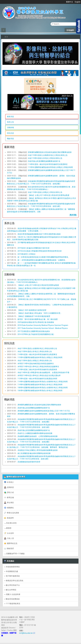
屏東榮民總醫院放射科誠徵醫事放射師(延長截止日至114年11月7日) (44, 411)
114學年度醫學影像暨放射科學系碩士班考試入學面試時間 (40, 385)
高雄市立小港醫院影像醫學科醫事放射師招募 (35, 433)
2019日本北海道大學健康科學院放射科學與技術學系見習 (40, 251)
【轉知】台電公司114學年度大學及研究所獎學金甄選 (49, 195)
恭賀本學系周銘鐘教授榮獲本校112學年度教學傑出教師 (39, 234)
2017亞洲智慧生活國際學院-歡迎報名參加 (34, 331)
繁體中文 (70, 2)
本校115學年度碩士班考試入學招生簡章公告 (45, 158)
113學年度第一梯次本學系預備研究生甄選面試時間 (37, 379)
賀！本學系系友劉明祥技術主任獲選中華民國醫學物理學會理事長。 (44, 257)
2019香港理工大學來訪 (26, 254)
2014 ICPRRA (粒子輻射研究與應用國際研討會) (36, 334)
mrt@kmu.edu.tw (26, 633)
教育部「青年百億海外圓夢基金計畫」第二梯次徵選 (38, 319)
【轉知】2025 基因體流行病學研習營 (32, 310)
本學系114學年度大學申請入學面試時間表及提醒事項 (38, 367)
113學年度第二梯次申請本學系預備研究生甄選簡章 (37, 370)
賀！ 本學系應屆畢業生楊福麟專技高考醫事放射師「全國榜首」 (42, 260)
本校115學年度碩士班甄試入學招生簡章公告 (45, 192)
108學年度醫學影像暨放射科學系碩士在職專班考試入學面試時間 (43, 388)
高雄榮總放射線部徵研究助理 (29, 462)
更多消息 (73, 215)
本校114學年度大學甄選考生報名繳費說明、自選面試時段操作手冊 (43, 372)
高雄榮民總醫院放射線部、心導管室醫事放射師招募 (38, 436)
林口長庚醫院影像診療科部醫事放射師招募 (34, 453)
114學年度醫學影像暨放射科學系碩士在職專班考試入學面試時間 (43, 382)
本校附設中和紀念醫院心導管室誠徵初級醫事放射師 (38, 450)
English (78, 2)
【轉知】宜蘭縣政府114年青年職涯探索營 (34, 316)
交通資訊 (5, 633)
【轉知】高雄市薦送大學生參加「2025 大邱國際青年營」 (40, 313)
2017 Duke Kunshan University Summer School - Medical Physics (43, 328)
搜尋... (51, 22)
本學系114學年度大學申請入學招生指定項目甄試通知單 (39, 375)
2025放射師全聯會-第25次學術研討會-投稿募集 (36, 322)
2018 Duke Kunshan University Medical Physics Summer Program (43, 325)
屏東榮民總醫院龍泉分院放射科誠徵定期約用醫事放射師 (50, 152)
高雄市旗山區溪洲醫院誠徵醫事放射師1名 (44, 161)
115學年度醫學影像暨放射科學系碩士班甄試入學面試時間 (50, 167)
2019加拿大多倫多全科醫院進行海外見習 (33, 248)
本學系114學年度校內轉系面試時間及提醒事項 (36, 364)
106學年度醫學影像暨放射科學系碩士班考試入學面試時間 (40, 391)
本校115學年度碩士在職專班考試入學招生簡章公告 (48, 155)
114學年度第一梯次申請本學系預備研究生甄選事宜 (48, 164)
